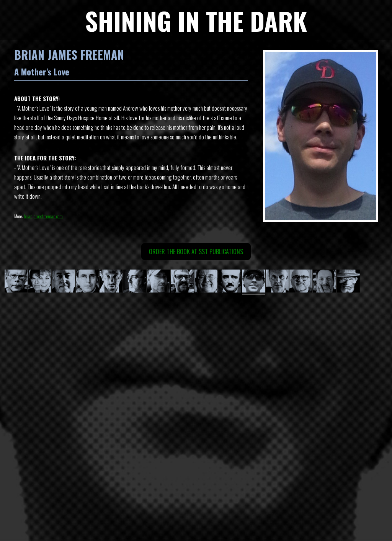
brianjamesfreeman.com (43, 216)
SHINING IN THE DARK (196, 20)
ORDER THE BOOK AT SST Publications (196, 252)
